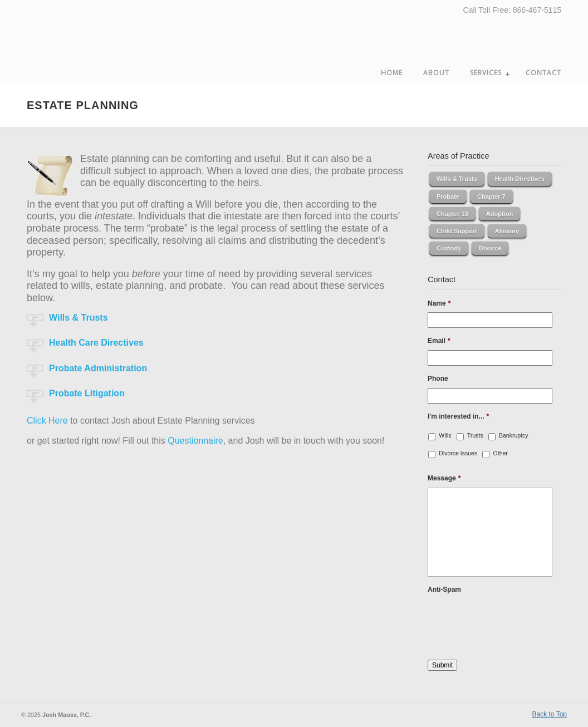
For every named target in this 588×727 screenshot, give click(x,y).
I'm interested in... (458, 416)
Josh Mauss (82, 40)
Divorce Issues (458, 453)
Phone (438, 379)
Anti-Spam (444, 590)
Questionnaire (195, 441)
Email (439, 341)
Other (501, 453)
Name (439, 303)
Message (444, 478)
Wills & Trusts (79, 318)
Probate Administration (98, 368)
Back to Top (550, 714)
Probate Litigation (87, 393)
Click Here (47, 421)
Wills (445, 435)
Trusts (475, 435)
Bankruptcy (514, 435)
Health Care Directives (96, 343)
